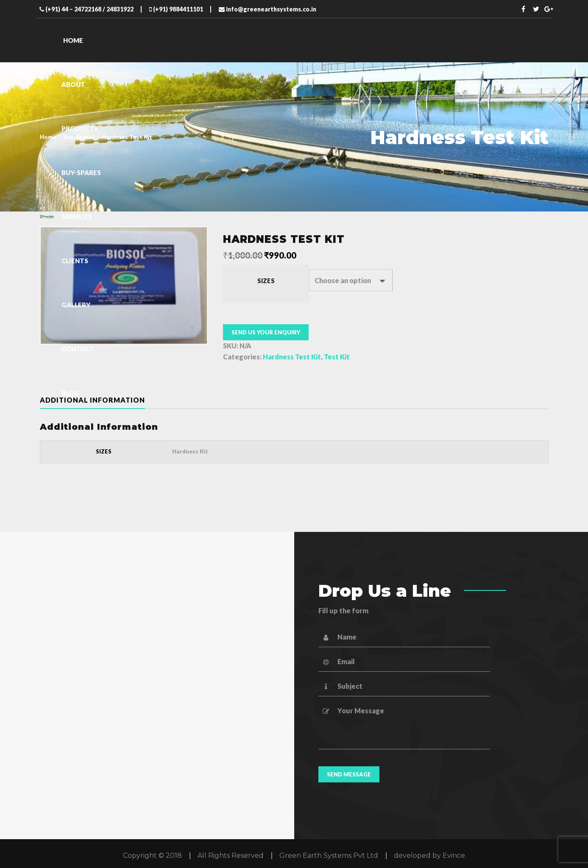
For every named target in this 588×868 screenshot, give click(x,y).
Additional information (92, 400)
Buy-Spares (79, 137)
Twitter (536, 9)
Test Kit (337, 357)
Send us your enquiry (266, 332)
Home (48, 137)
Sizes (266, 281)
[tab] (99, 400)
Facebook (523, 9)
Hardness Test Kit (292, 357)
